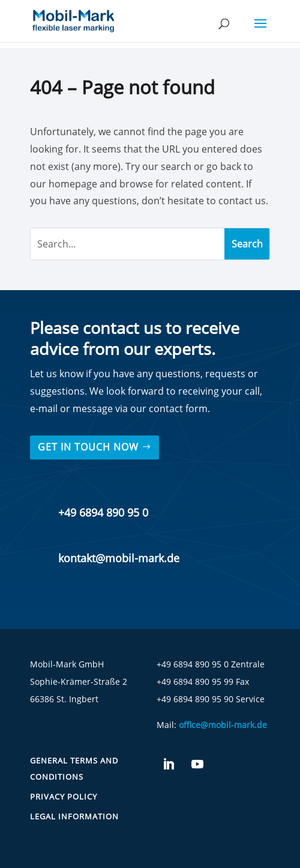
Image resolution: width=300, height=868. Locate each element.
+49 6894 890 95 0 (103, 512)
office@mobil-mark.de (223, 725)
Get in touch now (88, 447)
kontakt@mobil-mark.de (119, 558)
